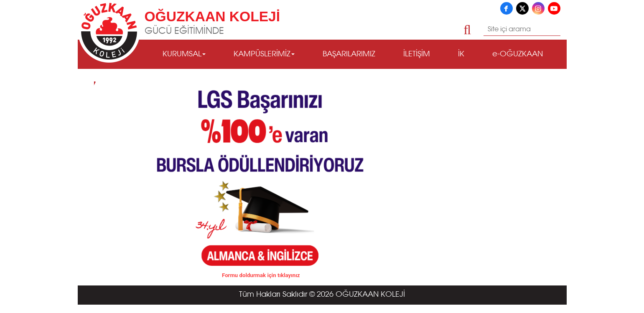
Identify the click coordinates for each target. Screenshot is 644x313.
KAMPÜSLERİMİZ (264, 54)
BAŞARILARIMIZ (349, 54)
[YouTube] (554, 8)
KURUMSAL (184, 54)
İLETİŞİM (417, 54)
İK (461, 54)
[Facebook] (507, 8)
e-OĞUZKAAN (518, 54)
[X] (522, 8)
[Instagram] (538, 8)
